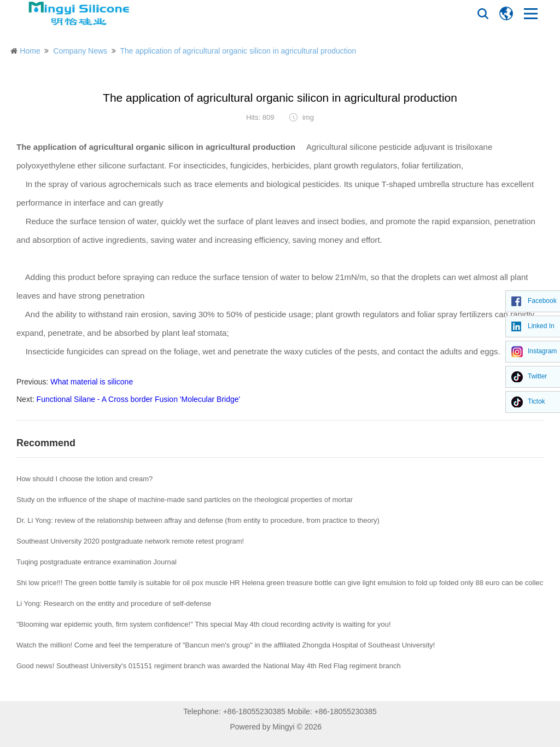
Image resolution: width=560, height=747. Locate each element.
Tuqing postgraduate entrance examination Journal (97, 562)
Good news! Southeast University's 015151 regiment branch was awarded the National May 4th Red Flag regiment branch (209, 666)
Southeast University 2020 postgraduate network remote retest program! (130, 541)
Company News (80, 51)
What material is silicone (92, 382)
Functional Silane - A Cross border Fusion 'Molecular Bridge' (139, 399)
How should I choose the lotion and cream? (84, 479)
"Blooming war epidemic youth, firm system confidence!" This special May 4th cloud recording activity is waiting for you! (204, 624)
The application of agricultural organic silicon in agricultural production (238, 51)
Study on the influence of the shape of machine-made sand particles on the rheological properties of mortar (185, 500)
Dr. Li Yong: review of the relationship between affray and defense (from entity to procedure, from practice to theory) (198, 520)
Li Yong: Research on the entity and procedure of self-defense (114, 603)
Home (30, 51)
